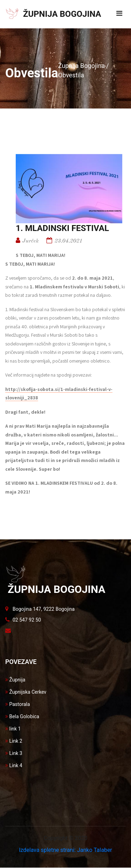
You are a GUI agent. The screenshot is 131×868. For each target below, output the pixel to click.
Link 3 (14, 753)
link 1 (13, 729)
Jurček (31, 241)
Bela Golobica (22, 716)
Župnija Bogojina (81, 66)
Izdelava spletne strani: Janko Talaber (65, 850)
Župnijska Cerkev (26, 692)
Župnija (15, 680)
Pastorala (18, 704)
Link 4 (14, 765)
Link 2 (14, 741)
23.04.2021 (68, 241)
